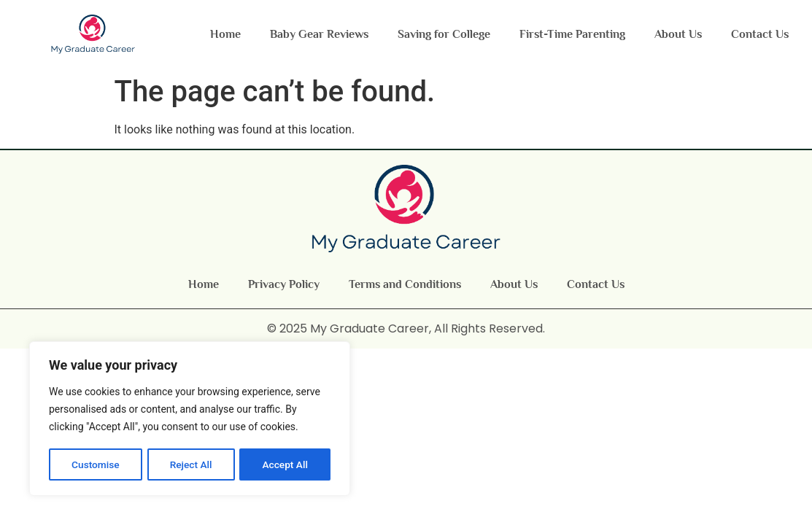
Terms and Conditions (405, 284)
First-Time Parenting (572, 34)
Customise (95, 464)
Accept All (285, 464)
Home (225, 34)
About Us (678, 34)
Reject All (191, 464)
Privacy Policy (284, 284)
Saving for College (444, 34)
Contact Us (760, 34)
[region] (190, 419)
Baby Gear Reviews (319, 34)
